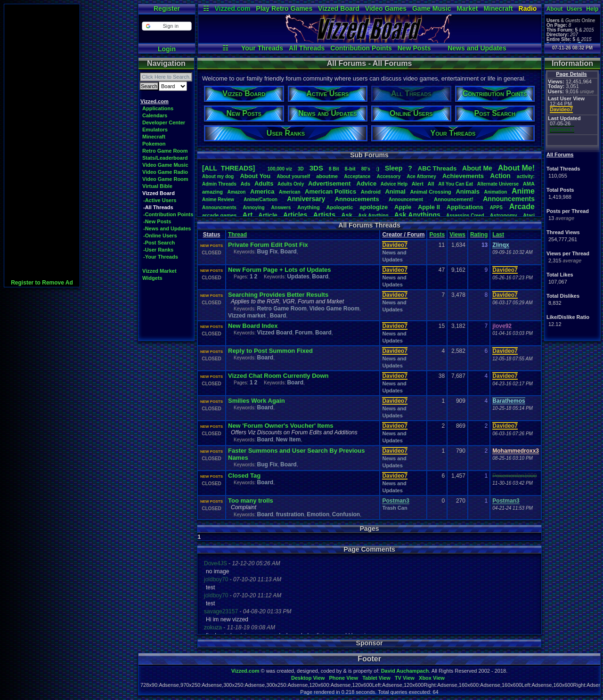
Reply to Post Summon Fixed (270, 351)
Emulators (155, 130)
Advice (367, 183)
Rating (479, 235)
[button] (167, 26)
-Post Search (159, 243)
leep (394, 168)
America (262, 191)
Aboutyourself (293, 176)
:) (378, 169)
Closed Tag (244, 476)
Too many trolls (251, 501)
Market (467, 8)
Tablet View (376, 678)
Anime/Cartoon (261, 199)
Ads (245, 184)
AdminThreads (219, 184)
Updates (298, 277)
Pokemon (154, 144)
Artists (324, 215)
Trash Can (395, 508)
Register (167, 8)
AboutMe (477, 168)
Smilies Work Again (257, 401)
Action (500, 176)
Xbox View (432, 678)
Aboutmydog (218, 176)
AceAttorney (421, 176)
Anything (309, 207)
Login (167, 49)
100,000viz (280, 169)
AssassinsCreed (465, 216)
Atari (529, 215)
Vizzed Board (339, 8)
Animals (468, 191)
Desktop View (308, 678)
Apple (403, 207)
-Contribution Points (168, 214)
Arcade (522, 207)
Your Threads (262, 48)
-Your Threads (161, 257)
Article (268, 215)
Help (592, 9)
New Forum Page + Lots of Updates (280, 270)
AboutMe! (516, 168)
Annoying (254, 208)
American (290, 192)
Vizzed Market (159, 271)
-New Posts (157, 221)
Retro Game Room (165, 151)
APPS (496, 208)
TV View (405, 678)
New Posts (414, 48)
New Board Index (253, 326)
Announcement (407, 199)
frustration (290, 514)
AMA (529, 184)
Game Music (432, 8)
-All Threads (158, 207)
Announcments (219, 208)
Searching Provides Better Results (278, 295)
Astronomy (504, 215)
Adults (264, 183)
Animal (395, 191)
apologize (374, 207)
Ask (347, 215)
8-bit (350, 169)
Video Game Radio (165, 172)
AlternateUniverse (498, 184)
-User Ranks (158, 250)
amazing (212, 192)
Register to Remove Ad (42, 283)
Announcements (509, 199)
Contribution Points (361, 48)
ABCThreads (437, 168)
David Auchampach (405, 671)
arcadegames (219, 215)
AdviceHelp (394, 184)
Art (248, 215)
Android (371, 192)
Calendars (155, 115)
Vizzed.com (232, 8)
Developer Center (164, 122)
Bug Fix (267, 252)
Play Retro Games (284, 8)
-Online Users (160, 236)
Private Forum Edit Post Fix (268, 245)
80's (366, 169)
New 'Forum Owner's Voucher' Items (281, 426)
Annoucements (357, 199)
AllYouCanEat (456, 184)
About (555, 9)
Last (498, 235)
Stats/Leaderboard (165, 158)
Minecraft (498, 8)
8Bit (334, 169)
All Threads (307, 48)
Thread (237, 235)
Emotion (318, 514)
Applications (158, 108)
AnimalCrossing (430, 192)
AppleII (429, 207)
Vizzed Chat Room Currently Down (278, 376)
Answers (281, 208)
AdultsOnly (291, 184)
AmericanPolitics (330, 191)
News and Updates (477, 48)
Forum (304, 333)
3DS (316, 168)
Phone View (343, 678)
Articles (295, 215)
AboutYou (255, 176)
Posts (437, 235)
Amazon (237, 192)
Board (289, 252)
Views (457, 235)
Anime (523, 191)
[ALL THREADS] (228, 168)
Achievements (463, 176)
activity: (526, 176)
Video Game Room (165, 179)
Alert (418, 184)
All (431, 184)
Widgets (152, 278)
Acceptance (357, 176)
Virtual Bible (157, 186)
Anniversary (306, 199)
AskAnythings (417, 215)
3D (301, 169)
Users (574, 9)
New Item (289, 440)
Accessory (389, 176)
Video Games (386, 8)
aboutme (327, 176)
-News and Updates (167, 228)
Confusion (346, 514)
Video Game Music (165, 165)
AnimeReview (218, 199)
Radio (528, 8)
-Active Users (160, 200)
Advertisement (330, 183)
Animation (496, 192)
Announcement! (454, 199)
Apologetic (340, 207)
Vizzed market (248, 316)
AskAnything (373, 216)
